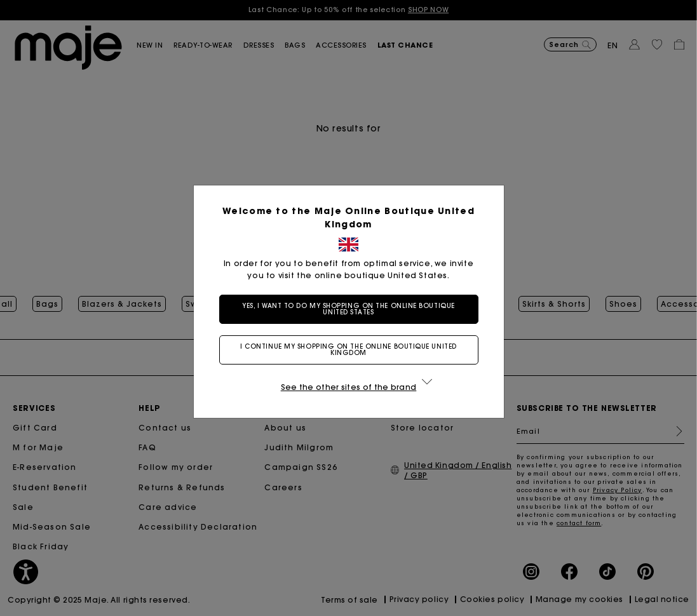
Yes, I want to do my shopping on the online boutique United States (348, 309)
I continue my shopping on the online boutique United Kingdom (348, 350)
